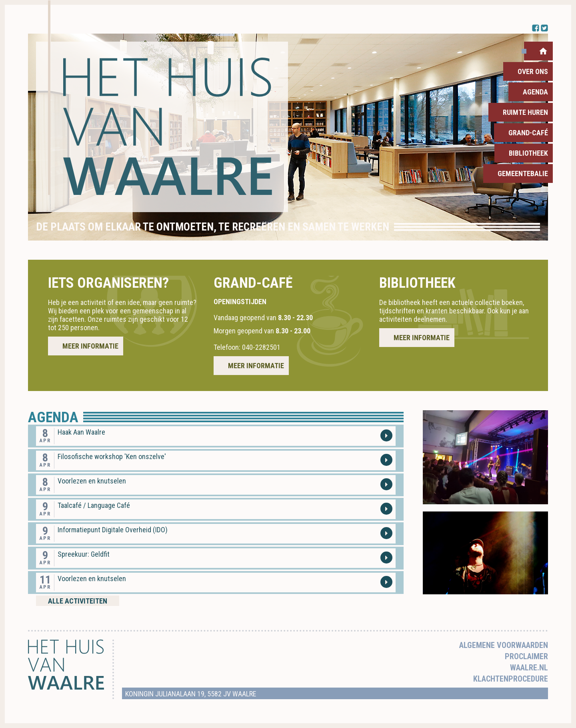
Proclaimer (526, 656)
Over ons (533, 71)
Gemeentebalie (523, 173)
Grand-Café (528, 133)
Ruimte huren (525, 112)
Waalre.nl (529, 668)
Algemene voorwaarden (504, 645)
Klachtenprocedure (511, 679)
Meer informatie (90, 346)
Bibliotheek (528, 153)
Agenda (535, 92)
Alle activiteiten (78, 601)
